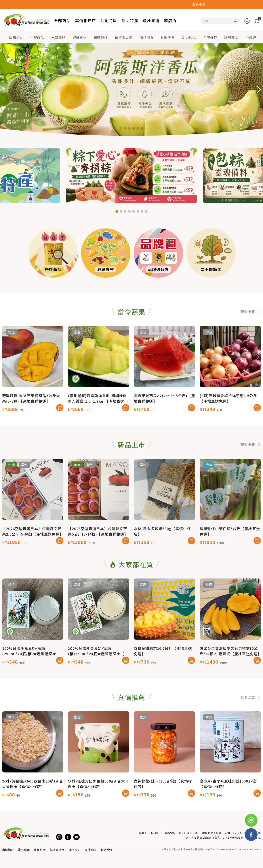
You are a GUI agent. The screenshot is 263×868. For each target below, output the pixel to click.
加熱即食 (146, 37)
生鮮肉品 (37, 37)
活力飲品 (189, 37)
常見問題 (24, 850)
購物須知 (75, 850)
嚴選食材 (79, 37)
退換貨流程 (57, 850)
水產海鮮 (58, 37)
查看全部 (251, 329)
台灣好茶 (210, 37)
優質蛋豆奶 (124, 37)
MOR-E (257, 849)
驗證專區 (231, 37)
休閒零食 (168, 37)
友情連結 (90, 850)
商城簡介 (8, 850)
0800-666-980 (188, 833)
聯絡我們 (106, 850)
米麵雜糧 (101, 37)
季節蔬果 (16, 37)
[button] (259, 37)
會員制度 (40, 850)
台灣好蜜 (252, 37)
